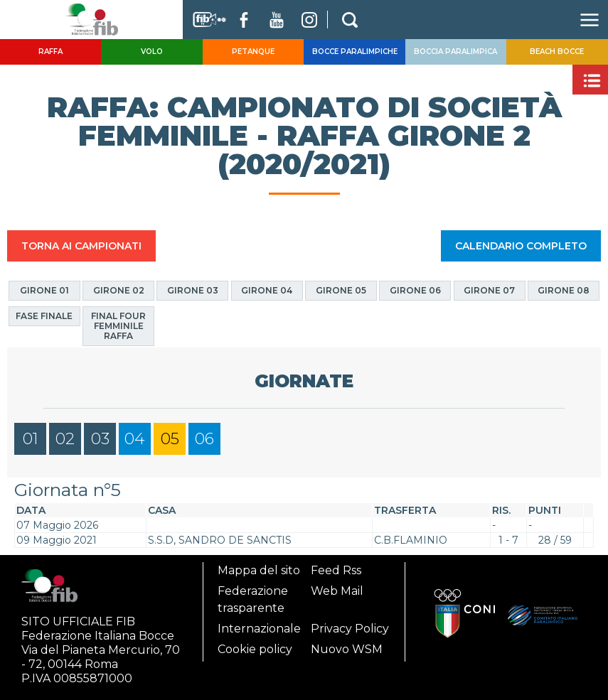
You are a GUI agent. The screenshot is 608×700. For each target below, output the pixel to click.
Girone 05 (341, 290)
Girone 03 (193, 290)
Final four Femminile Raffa (118, 326)
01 (31, 439)
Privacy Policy (350, 629)
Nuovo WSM (347, 649)
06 (204, 439)
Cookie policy (255, 649)
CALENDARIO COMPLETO (521, 246)
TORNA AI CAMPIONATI (81, 246)
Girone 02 (119, 290)
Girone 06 (415, 290)
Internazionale (259, 629)
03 (100, 439)
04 (135, 439)
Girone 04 (267, 290)
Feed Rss (336, 570)
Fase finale (44, 316)
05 (170, 439)
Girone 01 (44, 290)
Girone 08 (564, 290)
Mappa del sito (259, 570)
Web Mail (337, 591)
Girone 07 (489, 290)
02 (65, 439)
